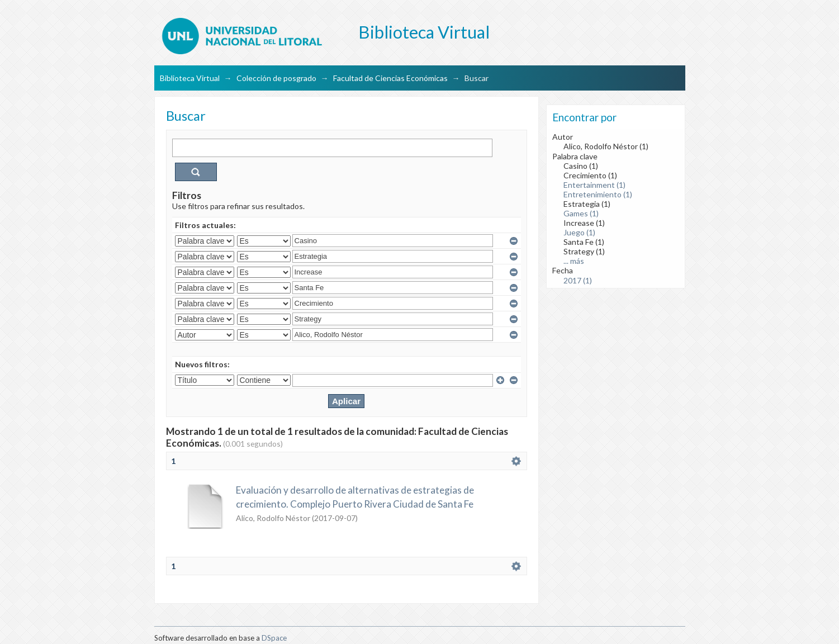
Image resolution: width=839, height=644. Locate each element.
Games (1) (581, 213)
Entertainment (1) (594, 185)
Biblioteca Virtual (190, 78)
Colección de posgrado (276, 78)
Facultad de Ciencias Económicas (390, 78)
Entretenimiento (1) (598, 194)
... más (574, 261)
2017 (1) (578, 280)
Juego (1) (579, 232)
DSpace (274, 638)
